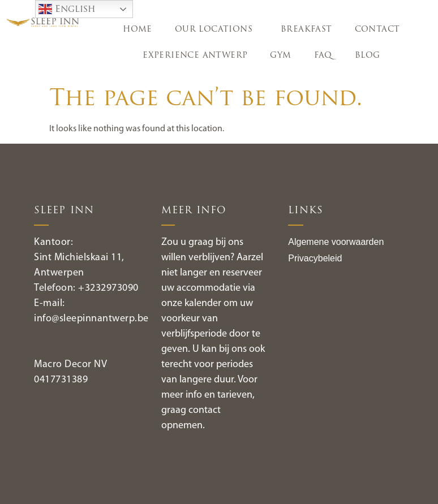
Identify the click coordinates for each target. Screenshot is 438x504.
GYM (280, 56)
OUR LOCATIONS (216, 30)
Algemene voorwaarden (336, 242)
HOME (138, 30)
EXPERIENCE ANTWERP (195, 56)
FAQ (323, 56)
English (67, 9)
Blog (368, 56)
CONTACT (377, 30)
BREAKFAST (306, 30)
